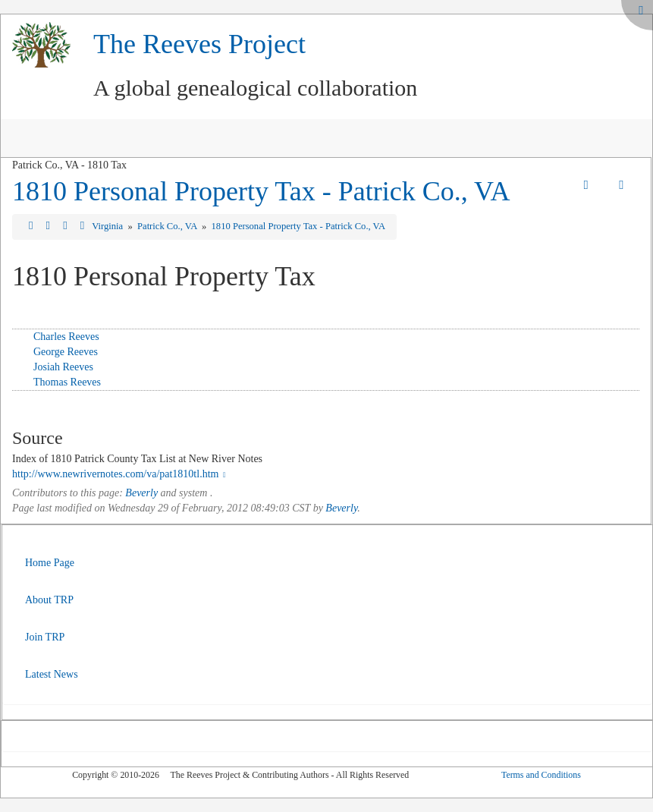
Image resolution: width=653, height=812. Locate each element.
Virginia (108, 226)
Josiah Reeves (63, 367)
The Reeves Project (199, 44)
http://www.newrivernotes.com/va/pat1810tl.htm (121, 474)
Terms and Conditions (541, 775)
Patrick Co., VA (168, 226)
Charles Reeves (66, 337)
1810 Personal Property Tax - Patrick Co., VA (261, 191)
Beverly (141, 493)
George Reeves (66, 352)
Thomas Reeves (67, 382)
